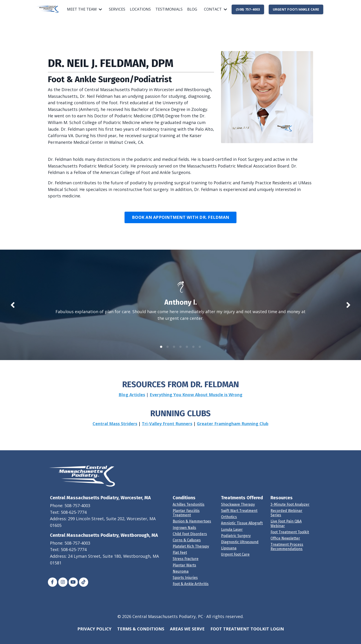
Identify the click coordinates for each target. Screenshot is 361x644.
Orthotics (229, 521)
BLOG (192, 9)
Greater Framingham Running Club (233, 427)
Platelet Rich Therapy (191, 550)
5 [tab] (187, 350)
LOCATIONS (140, 9)
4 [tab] (180, 350)
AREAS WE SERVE (187, 632)
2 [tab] (168, 350)
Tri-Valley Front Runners (167, 427)
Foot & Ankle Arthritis (191, 588)
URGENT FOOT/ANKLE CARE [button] (296, 9)
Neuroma (181, 575)
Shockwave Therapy (238, 508)
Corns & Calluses (187, 544)
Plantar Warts (184, 569)
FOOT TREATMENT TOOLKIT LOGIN (247, 632)
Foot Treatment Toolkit (290, 536)
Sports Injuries (185, 581)
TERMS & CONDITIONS (141, 632)
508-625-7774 (74, 516)
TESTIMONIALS (169, 9)
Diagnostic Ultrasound (240, 546)
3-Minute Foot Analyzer (290, 508)
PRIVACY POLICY (94, 632)
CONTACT (215, 9)
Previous (13, 307)
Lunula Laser (232, 533)
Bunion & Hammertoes (192, 525)
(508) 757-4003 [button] (248, 9)
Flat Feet (180, 556)
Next (348, 307)
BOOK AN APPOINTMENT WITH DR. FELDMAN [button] (180, 218)
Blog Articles (132, 398)
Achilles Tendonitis (189, 508)
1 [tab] (161, 350)
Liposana (229, 552)
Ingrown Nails (184, 531)
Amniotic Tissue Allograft (242, 527)
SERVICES (117, 9)
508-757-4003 (78, 509)
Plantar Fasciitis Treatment (186, 517)
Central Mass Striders (115, 427)
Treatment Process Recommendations (287, 550)
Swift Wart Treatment (239, 514)
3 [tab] (174, 350)
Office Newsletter (285, 542)
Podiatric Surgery (236, 539)
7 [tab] (200, 350)
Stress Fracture (186, 562)
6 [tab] (193, 350)
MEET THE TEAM (84, 9)
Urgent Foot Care (235, 558)
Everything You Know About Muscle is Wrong (196, 398)
